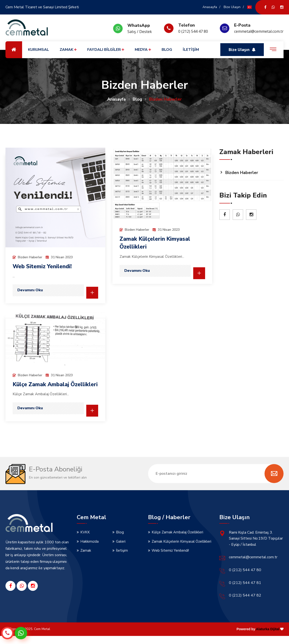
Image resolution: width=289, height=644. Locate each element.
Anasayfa (210, 7)
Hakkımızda (89, 549)
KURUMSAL (39, 50)
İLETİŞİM (191, 50)
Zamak (86, 559)
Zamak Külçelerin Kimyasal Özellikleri (181, 549)
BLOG (167, 50)
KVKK (85, 540)
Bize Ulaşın (232, 7)
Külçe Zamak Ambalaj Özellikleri (177, 540)
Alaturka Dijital (268, 637)
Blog (137, 99)
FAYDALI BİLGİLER (106, 50)
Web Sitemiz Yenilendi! (44, 266)
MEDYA (143, 50)
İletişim (122, 559)
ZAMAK (68, 50)
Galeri (121, 549)
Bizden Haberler (242, 173)
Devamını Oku (30, 290)
